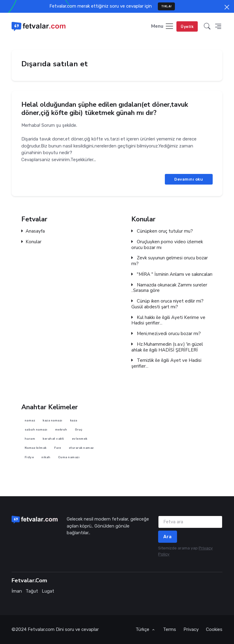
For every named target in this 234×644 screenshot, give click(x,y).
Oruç (79, 429)
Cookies (214, 629)
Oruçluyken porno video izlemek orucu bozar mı (167, 245)
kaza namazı (53, 420)
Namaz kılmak (36, 448)
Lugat (48, 591)
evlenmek (80, 439)
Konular (31, 242)
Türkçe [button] (143, 629)
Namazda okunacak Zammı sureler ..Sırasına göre (169, 288)
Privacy (191, 629)
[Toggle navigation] (163, 27)
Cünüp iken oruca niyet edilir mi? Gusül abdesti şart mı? (167, 304)
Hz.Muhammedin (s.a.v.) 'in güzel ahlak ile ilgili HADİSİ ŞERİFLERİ (167, 347)
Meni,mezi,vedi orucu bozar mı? (166, 334)
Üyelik (187, 27)
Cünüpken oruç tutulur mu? (162, 231)
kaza (74, 420)
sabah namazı (36, 429)
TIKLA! (167, 6)
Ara (168, 537)
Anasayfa (33, 231)
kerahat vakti (53, 439)
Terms (170, 629)
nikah (46, 457)
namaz (30, 420)
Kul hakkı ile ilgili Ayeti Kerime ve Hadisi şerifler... (168, 320)
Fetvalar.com (41, 629)
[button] (207, 27)
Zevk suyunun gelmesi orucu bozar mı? (170, 261)
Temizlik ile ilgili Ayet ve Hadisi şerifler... (166, 363)
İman (17, 591)
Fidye (29, 457)
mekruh (61, 429)
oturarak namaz (81, 448)
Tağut (32, 591)
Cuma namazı (69, 457)
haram (30, 439)
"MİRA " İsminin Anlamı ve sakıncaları (172, 274)
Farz (58, 448)
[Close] (227, 7)
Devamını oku (189, 179)
